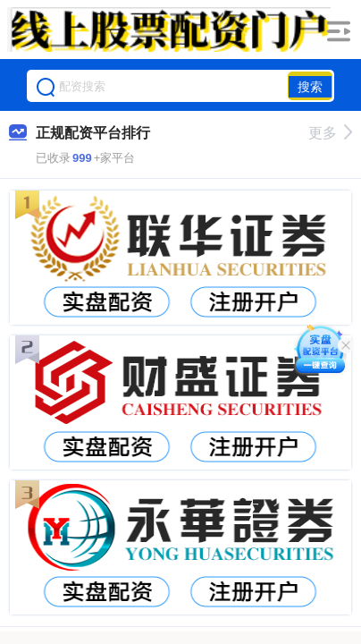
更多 (330, 133)
